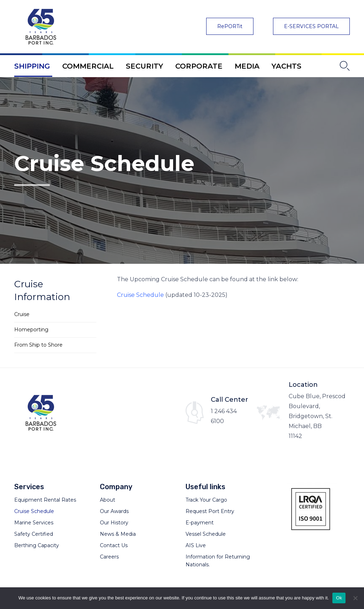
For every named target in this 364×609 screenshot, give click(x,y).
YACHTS (287, 66)
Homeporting (31, 330)
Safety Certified (34, 534)
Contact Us (114, 545)
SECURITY (144, 66)
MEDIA (247, 66)
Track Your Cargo (206, 500)
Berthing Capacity (37, 545)
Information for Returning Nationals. (218, 561)
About (108, 500)
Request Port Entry (210, 511)
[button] (230, 26)
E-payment (200, 523)
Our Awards (114, 511)
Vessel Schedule (206, 534)
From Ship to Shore (38, 345)
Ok (339, 598)
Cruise (22, 314)
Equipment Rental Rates (45, 500)
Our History (114, 523)
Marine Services (34, 523)
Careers (109, 557)
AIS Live (196, 545)
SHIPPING (32, 66)
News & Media (118, 534)
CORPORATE (199, 66)
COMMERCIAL (88, 66)
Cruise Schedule (140, 295)
